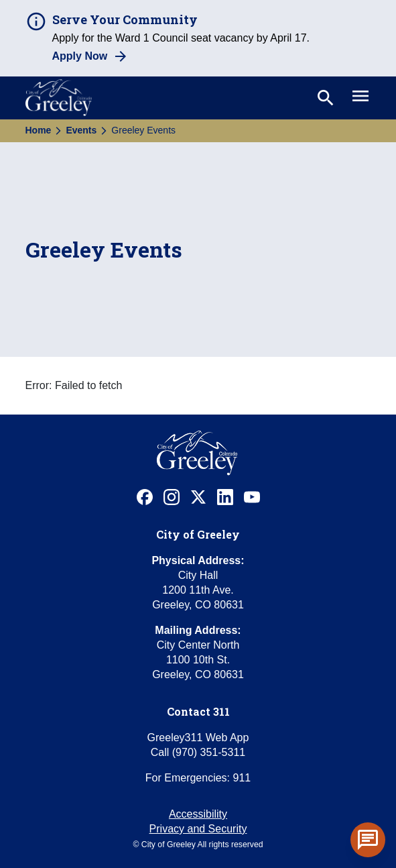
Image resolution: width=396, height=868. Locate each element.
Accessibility (198, 814)
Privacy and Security (198, 829)
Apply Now (80, 56)
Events (81, 130)
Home (39, 130)
